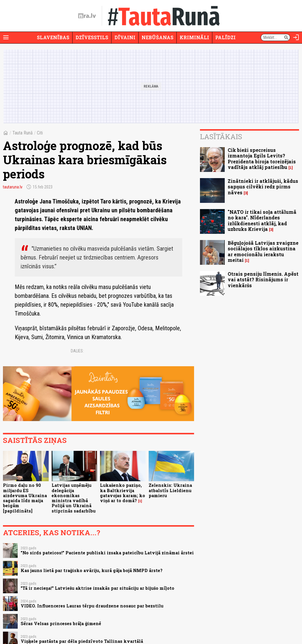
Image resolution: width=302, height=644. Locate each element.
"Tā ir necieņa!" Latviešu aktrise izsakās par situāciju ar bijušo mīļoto (97, 588)
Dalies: (77, 351)
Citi (40, 133)
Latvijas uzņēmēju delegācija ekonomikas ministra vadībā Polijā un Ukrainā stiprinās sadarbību (74, 498)
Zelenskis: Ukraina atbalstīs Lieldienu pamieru (170, 490)
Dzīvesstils (92, 37)
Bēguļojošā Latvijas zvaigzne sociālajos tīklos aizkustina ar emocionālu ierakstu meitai (263, 251)
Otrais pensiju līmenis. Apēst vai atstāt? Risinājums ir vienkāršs (263, 279)
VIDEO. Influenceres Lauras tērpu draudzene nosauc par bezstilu (92, 606)
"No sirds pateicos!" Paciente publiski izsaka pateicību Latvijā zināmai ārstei (107, 553)
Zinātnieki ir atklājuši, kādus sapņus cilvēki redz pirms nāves (263, 187)
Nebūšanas (157, 37)
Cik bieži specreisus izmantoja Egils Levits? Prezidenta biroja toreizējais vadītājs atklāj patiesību (262, 158)
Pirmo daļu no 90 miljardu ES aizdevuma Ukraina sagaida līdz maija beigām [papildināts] (25, 498)
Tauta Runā (23, 133)
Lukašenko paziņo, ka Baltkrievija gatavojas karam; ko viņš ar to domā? (123, 493)
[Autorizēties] (296, 37)
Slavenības (53, 37)
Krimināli (194, 37)
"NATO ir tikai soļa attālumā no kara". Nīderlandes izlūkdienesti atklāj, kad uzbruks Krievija (262, 220)
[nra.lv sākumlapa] (87, 16)
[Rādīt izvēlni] (6, 37)
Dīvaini (125, 37)
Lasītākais (221, 137)
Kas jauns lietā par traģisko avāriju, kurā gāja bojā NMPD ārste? (92, 570)
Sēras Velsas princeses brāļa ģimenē (61, 624)
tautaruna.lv (13, 187)
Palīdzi (225, 37)
